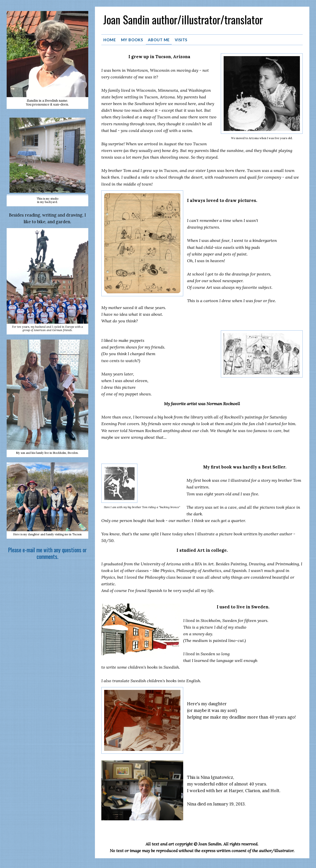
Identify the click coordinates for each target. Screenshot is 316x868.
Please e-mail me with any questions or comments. (47, 553)
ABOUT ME (159, 39)
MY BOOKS (132, 39)
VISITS (181, 39)
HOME (110, 39)
